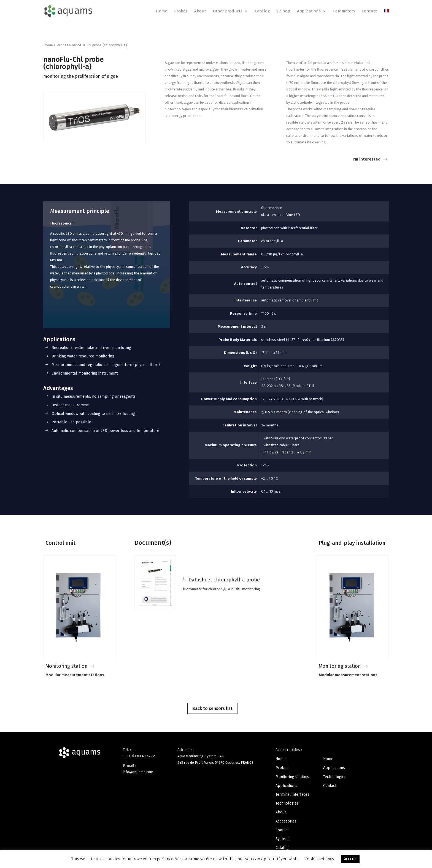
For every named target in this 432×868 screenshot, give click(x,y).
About (200, 11)
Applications (309, 11)
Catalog (262, 11)
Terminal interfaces (292, 794)
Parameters (344, 11)
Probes (181, 11)
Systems (283, 839)
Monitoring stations (292, 777)
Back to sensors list (212, 708)
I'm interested (367, 159)
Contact (369, 11)
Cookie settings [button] (319, 859)
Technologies (287, 803)
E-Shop (283, 11)
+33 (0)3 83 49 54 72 (139, 756)
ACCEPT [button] (350, 859)
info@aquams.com (138, 772)
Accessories (286, 821)
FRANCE (247, 762)
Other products (228, 11)
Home (162, 11)
